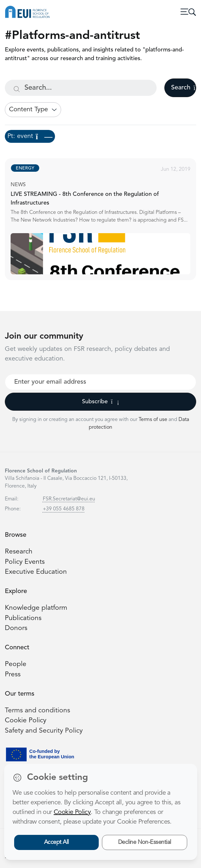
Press (13, 675)
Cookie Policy (26, 721)
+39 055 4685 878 (64, 509)
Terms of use (154, 420)
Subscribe (100, 402)
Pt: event (30, 136)
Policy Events (25, 562)
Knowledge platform (36, 608)
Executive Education (36, 572)
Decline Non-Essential (145, 842)
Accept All (56, 842)
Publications (23, 618)
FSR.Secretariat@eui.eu (69, 499)
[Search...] (81, 88)
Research (19, 552)
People (16, 664)
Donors (16, 628)
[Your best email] (100, 382)
